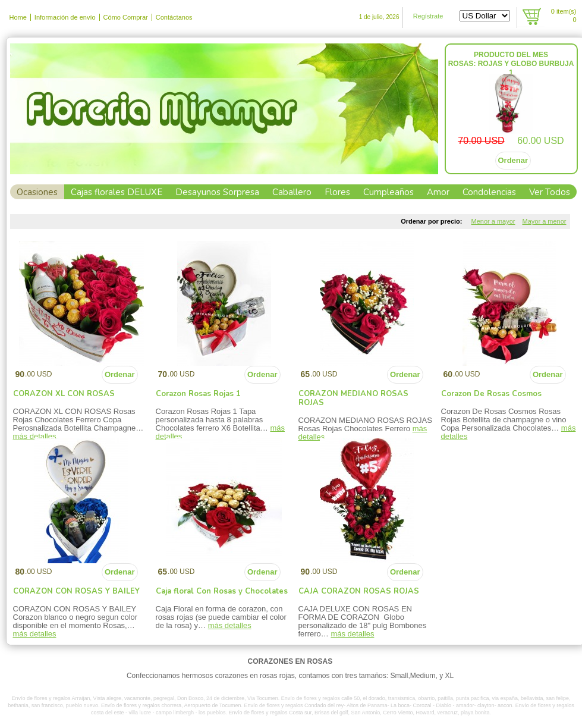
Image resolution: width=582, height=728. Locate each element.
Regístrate (428, 16)
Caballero (292, 192)
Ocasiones (37, 192)
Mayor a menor (545, 221)
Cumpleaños (388, 192)
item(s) (564, 15)
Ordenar (513, 160)
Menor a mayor (493, 221)
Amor (438, 192)
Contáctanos (174, 17)
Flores (337, 192)
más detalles (35, 634)
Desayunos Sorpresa (217, 192)
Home (18, 17)
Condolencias (489, 192)
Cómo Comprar (126, 17)
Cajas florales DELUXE (117, 192)
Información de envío (65, 17)
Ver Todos (550, 192)
